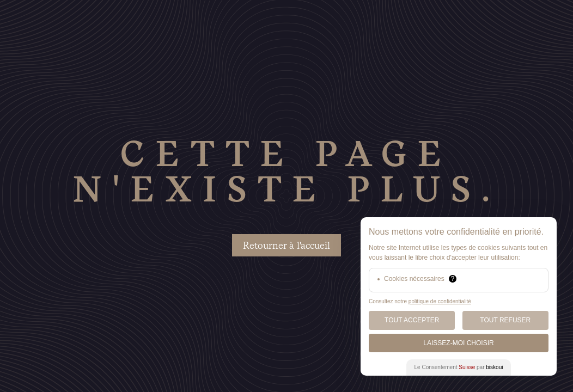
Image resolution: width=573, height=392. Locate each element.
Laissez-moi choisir (458, 343)
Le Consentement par (459, 367)
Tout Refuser (505, 320)
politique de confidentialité (440, 301)
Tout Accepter (412, 320)
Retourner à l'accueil (286, 245)
